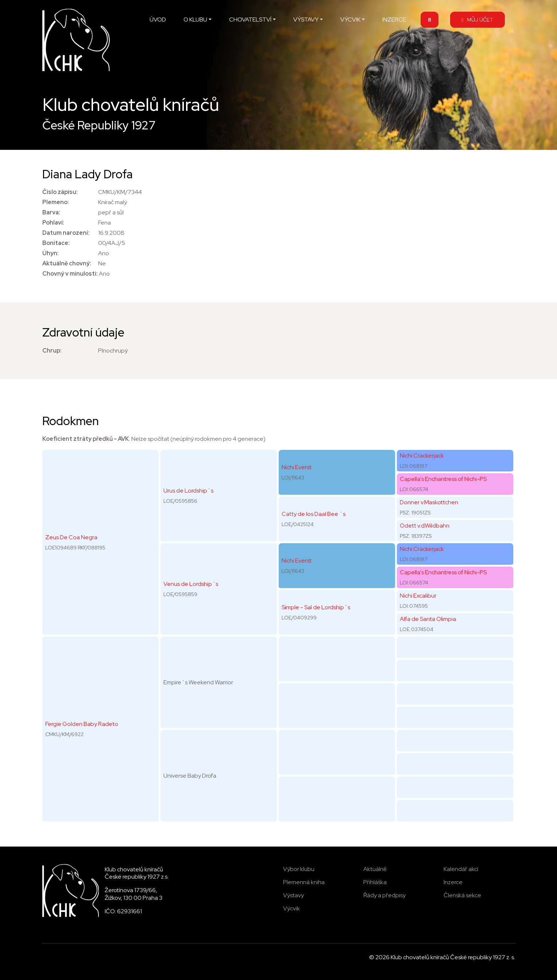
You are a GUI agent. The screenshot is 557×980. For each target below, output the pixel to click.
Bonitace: (56, 243)
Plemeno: (56, 202)
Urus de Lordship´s (188, 491)
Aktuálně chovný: (67, 263)
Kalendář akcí (461, 869)
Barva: (51, 212)
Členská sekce (462, 895)
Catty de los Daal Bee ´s (314, 514)
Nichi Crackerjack (422, 456)
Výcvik (291, 908)
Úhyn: (51, 253)
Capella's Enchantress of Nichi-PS (443, 479)
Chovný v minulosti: (70, 274)
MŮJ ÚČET (477, 20)
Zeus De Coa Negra (71, 537)
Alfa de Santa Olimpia (428, 619)
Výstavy (293, 895)
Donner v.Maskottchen (429, 502)
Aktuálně (375, 869)
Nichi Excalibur (418, 596)
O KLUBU (195, 20)
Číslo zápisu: (60, 192)
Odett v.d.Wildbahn (425, 526)
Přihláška (375, 882)
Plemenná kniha (304, 882)
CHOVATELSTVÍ (250, 20)
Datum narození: (66, 233)
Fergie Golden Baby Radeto (82, 724)
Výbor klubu (299, 869)
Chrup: (52, 351)
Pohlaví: (53, 223)
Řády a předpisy (384, 895)
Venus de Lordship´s (191, 584)
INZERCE (394, 20)
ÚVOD (158, 20)
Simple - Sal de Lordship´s (316, 607)
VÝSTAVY (306, 20)
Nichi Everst (297, 467)
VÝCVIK (350, 20)
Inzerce (453, 882)
